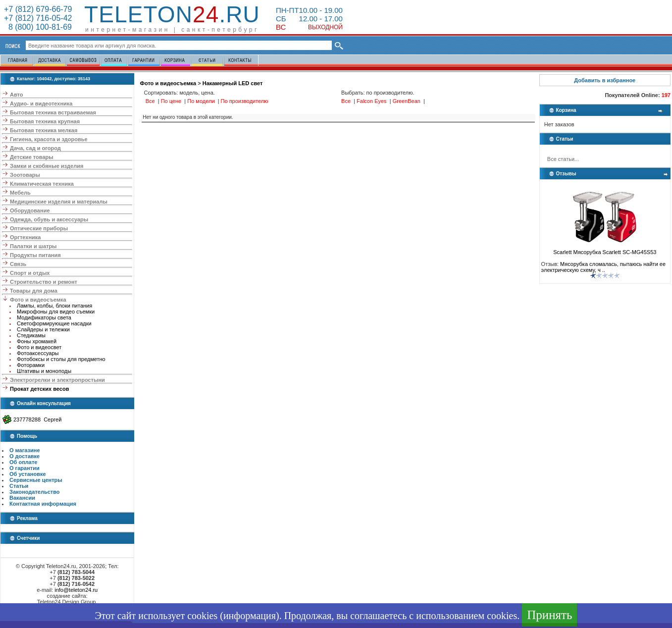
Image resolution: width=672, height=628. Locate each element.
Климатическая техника (42, 184)
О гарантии (25, 468)
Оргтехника (25, 237)
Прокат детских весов (39, 389)
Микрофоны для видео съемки (56, 312)
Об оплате (23, 462)
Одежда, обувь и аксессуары (49, 219)
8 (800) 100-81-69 (38, 27)
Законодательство (35, 492)
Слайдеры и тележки (43, 329)
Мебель (20, 193)
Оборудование (30, 210)
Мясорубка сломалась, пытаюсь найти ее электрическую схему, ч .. (603, 267)
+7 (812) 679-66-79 (38, 9)
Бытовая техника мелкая (44, 130)
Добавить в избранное (605, 80)
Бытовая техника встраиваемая (53, 112)
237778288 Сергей (37, 419)
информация (250, 616)
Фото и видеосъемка (38, 300)
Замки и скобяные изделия (47, 166)
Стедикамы (31, 335)
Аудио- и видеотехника (41, 104)
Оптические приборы (39, 228)
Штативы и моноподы (44, 371)
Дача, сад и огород (35, 148)
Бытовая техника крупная (45, 121)
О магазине (25, 450)
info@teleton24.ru (76, 590)
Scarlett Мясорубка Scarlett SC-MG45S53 (605, 250)
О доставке (25, 456)
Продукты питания (35, 255)
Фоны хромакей (37, 341)
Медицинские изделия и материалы (59, 202)
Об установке (28, 474)
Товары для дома (34, 291)
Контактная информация (43, 504)
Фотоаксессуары (38, 353)
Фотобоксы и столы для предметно (61, 359)
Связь (18, 264)
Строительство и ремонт (44, 282)
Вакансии (22, 498)
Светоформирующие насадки (54, 323)
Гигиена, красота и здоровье (49, 139)
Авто (17, 95)
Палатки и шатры (33, 246)
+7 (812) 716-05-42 (38, 18)
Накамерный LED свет (233, 83)
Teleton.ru (172, 14)
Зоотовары (25, 175)
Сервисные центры (36, 480)
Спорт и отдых (30, 273)
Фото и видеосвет (39, 347)
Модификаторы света (44, 317)
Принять (549, 615)
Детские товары (32, 157)
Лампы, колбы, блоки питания (54, 306)
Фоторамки (31, 365)
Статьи (19, 486)
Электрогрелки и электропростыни (57, 380)
